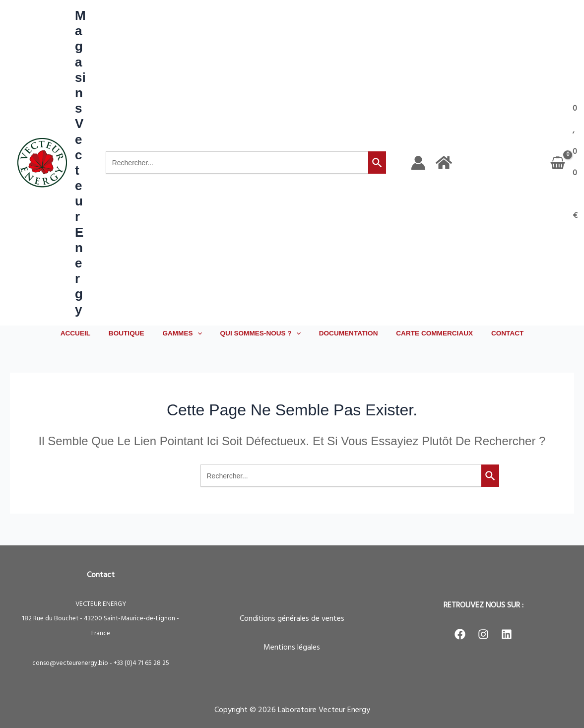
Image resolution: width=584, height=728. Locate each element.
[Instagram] (483, 634)
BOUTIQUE (136, 333)
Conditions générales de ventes (292, 619)
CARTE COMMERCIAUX (425, 333)
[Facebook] (460, 634)
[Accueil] (444, 163)
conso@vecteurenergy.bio (70, 663)
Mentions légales (292, 648)
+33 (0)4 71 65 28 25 (141, 663)
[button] (202, 333)
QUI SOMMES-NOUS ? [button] (260, 333)
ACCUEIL (89, 333)
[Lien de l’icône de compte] (418, 163)
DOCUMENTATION (344, 333)
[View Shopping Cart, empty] (565, 163)
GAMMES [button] (187, 333)
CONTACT (493, 333)
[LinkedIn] (507, 634)
